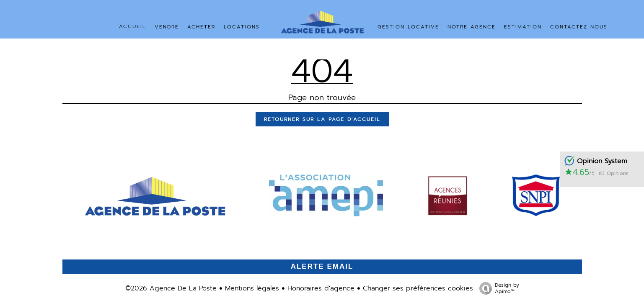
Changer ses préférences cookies (418, 288)
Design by (497, 288)
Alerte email (322, 266)
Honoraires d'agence (321, 288)
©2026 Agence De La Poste (171, 288)
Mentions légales (252, 288)
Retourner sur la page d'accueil (322, 119)
